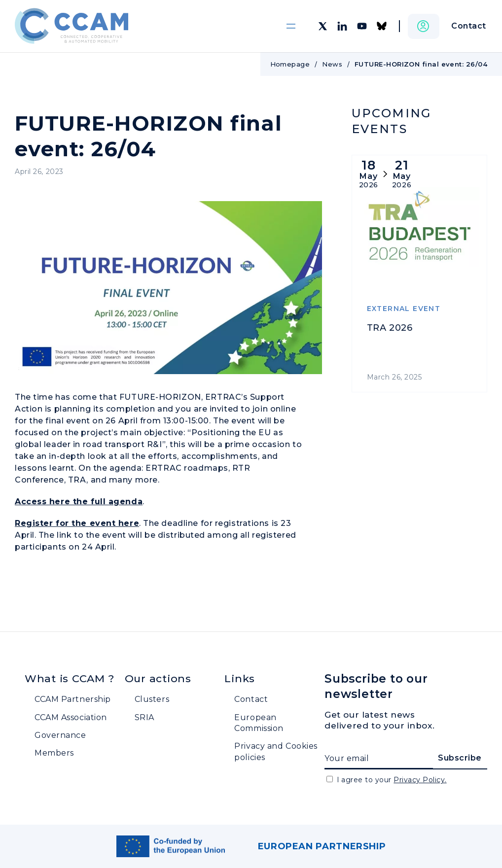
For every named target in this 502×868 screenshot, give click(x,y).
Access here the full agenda (79, 502)
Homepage (290, 64)
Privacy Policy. (420, 780)
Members (54, 753)
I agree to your (392, 780)
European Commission (259, 723)
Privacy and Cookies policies (276, 751)
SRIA (144, 717)
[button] (424, 26)
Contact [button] (469, 26)
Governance (60, 735)
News (332, 64)
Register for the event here (77, 523)
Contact (251, 699)
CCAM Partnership (73, 699)
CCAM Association (71, 717)
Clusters (152, 699)
